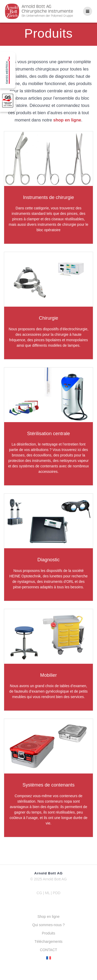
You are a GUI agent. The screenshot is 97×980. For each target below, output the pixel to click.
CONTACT (48, 950)
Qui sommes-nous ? (48, 925)
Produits (48, 933)
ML (48, 893)
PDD (57, 893)
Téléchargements (48, 942)
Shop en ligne (49, 917)
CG (39, 893)
